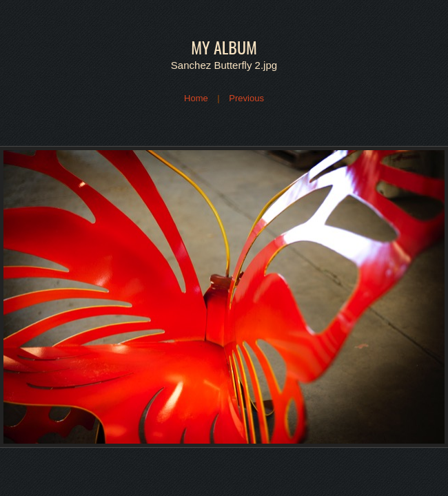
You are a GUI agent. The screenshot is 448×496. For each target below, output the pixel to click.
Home (196, 98)
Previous (246, 98)
